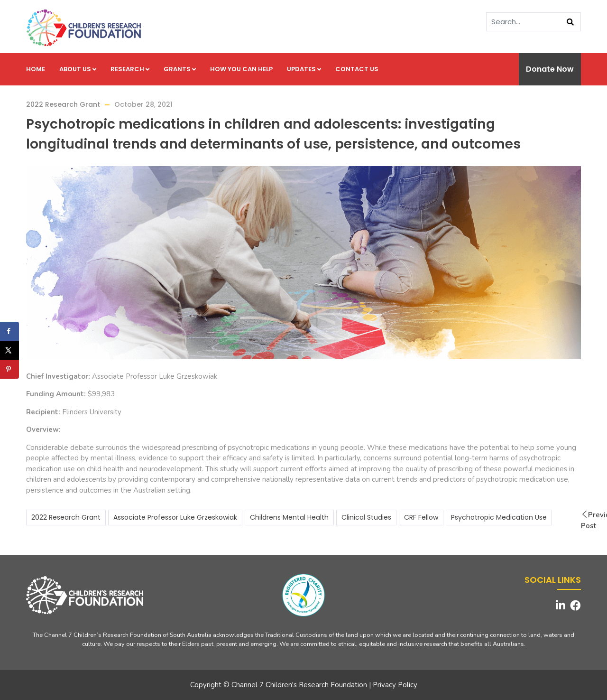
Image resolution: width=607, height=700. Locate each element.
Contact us (357, 69)
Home (36, 69)
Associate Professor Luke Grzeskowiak (175, 517)
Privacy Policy (395, 685)
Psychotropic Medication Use (499, 517)
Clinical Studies (366, 517)
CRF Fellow (421, 517)
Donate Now (550, 69)
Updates (304, 69)
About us (78, 69)
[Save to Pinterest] (9, 369)
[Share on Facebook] (9, 331)
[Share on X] (9, 350)
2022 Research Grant (63, 104)
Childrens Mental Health (289, 517)
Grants (180, 69)
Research (130, 69)
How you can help (241, 69)
